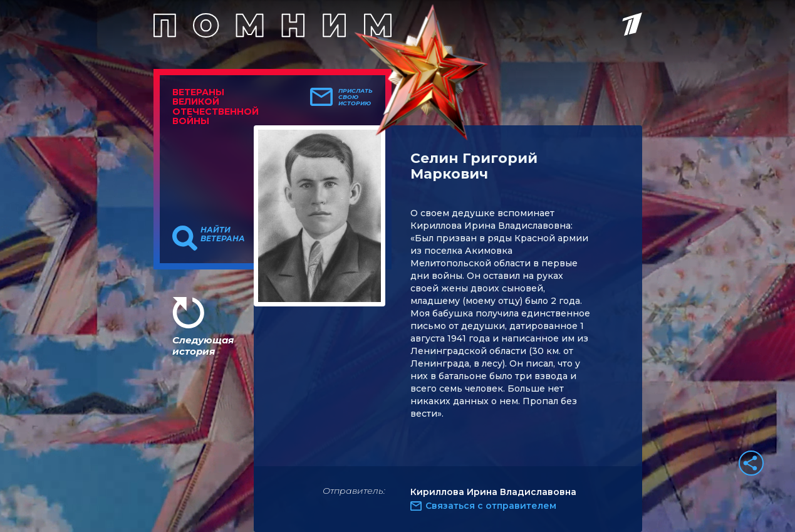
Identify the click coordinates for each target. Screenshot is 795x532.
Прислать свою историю (356, 97)
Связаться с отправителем (491, 506)
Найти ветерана (223, 234)
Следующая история (203, 346)
